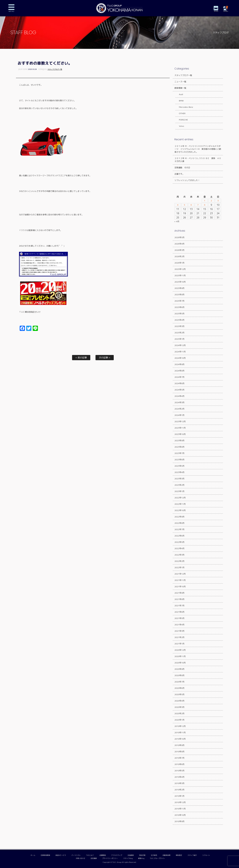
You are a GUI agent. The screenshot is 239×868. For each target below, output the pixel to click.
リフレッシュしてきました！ (187, 180)
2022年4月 (179, 548)
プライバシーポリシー (110, 858)
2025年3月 (179, 326)
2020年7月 (179, 682)
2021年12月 (180, 574)
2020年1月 (179, 720)
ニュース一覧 (180, 82)
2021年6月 (179, 612)
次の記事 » (104, 358)
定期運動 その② (182, 168)
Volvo (180, 126)
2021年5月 (179, 618)
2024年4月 (179, 396)
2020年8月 (179, 675)
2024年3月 (179, 402)
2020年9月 (179, 669)
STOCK (217, 11)
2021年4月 (179, 625)
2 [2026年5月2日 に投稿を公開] (211, 201)
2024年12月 (180, 345)
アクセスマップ (117, 855)
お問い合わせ (81, 858)
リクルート (206, 855)
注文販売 (154, 855)
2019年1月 (179, 796)
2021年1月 (179, 644)
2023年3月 (179, 479)
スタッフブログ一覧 (55, 69)
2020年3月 (179, 707)
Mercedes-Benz (184, 107)
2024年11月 (180, 352)
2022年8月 (179, 523)
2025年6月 (179, 307)
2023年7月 (179, 453)
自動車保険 (166, 855)
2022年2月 (179, 561)
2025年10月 (180, 282)
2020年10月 (180, 663)
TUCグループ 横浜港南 (120, 8)
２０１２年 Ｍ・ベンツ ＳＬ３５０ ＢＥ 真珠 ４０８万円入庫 (198, 160)
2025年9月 (179, 288)
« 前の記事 (81, 358)
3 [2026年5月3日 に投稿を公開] (218, 201)
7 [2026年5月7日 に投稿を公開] (198, 205)
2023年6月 (179, 460)
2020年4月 (179, 701)
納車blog (141, 858)
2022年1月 (179, 567)
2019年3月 (179, 783)
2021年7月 (179, 606)
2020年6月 (179, 688)
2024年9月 (179, 364)
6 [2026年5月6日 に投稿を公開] (191, 205)
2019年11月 (180, 733)
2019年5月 (179, 771)
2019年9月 (179, 745)
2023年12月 (180, 421)
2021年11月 (180, 580)
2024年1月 (179, 415)
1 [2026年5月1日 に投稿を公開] (205, 201)
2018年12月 (180, 802)
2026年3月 (179, 250)
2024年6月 (179, 383)
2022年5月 (179, 542)
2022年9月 (179, 517)
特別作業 (142, 855)
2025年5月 (179, 314)
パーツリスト (76, 855)
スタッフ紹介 (192, 855)
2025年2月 (179, 333)
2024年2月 (179, 409)
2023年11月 (180, 428)
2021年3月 (179, 631)
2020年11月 (180, 656)
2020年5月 (179, 694)
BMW (179, 101)
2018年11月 (180, 809)
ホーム (33, 855)
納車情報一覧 (180, 88)
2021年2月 (179, 637)
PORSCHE (181, 120)
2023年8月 (179, 447)
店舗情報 (102, 855)
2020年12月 (180, 650)
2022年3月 (179, 555)
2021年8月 (179, 599)
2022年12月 (180, 498)
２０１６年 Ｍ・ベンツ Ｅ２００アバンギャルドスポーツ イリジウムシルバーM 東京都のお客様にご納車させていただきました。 (198, 149)
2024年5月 (179, 390)
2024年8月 (179, 371)
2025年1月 (179, 339)
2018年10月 (180, 815)
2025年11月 (180, 275)
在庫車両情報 (45, 855)
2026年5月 (179, 237)
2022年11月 (180, 504)
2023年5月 (179, 466)
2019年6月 (179, 764)
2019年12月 (180, 726)
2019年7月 (179, 758)
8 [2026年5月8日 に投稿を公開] (205, 205)
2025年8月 (179, 295)
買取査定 (179, 855)
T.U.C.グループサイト (157, 858)
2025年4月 (179, 320)
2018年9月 (179, 821)
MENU (14, 8)
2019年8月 (179, 752)
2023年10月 (180, 434)
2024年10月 (180, 358)
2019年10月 (180, 739)
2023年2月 (179, 485)
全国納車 (131, 855)
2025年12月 (180, 269)
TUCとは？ (90, 855)
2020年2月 (179, 713)
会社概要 (94, 858)
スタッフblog (128, 858)
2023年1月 (179, 491)
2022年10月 (180, 510)
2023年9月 (179, 441)
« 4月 (177, 221)
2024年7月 (179, 377)
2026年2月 (179, 256)
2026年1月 (179, 263)
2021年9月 (179, 593)
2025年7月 (179, 301)
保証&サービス (61, 855)
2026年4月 (179, 244)
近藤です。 (179, 174)
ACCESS (227, 11)
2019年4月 (179, 777)
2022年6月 (179, 536)
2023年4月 (179, 472)
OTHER (180, 113)
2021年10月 (180, 587)
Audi (179, 94)
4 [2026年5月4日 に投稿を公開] (178, 205)
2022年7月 (179, 529)
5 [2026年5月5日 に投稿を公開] (185, 205)
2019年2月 (179, 790)
